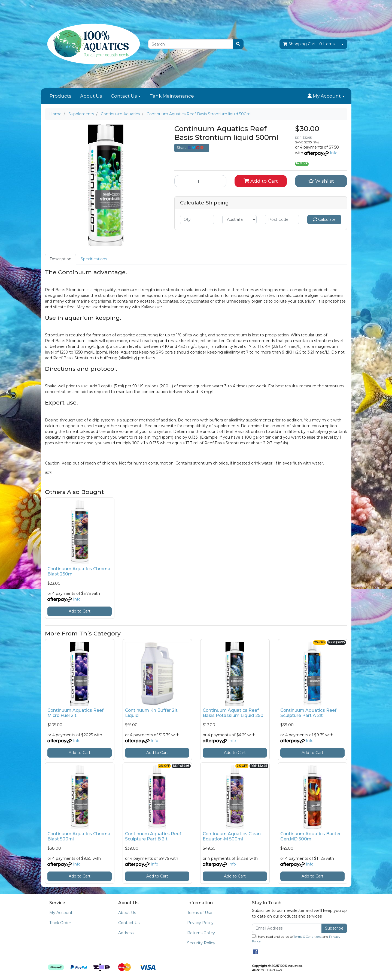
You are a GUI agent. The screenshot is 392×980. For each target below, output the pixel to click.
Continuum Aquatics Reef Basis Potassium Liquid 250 (233, 713)
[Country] (239, 220)
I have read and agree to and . (296, 939)
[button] (326, 96)
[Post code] (282, 220)
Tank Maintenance (172, 96)
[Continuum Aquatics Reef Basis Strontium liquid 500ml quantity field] (200, 181)
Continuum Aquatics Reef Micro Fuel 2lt (75, 713)
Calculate (324, 219)
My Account (61, 913)
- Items (309, 44)
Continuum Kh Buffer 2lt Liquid (151, 713)
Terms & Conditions (307, 937)
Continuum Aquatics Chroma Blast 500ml (79, 836)
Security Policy (201, 943)
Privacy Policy (200, 923)
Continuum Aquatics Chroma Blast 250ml (79, 571)
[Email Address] (287, 928)
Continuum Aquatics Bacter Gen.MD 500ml (311, 836)
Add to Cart (261, 181)
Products (60, 96)
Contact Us (124, 96)
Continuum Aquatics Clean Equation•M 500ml (232, 836)
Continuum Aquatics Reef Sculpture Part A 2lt (308, 713)
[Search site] (238, 44)
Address (126, 933)
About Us (91, 96)
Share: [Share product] (191, 148)
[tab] (60, 259)
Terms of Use (200, 913)
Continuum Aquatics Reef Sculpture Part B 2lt (153, 836)
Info (334, 153)
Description (60, 259)
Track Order (60, 923)
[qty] (197, 220)
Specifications (94, 259)
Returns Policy (201, 933)
